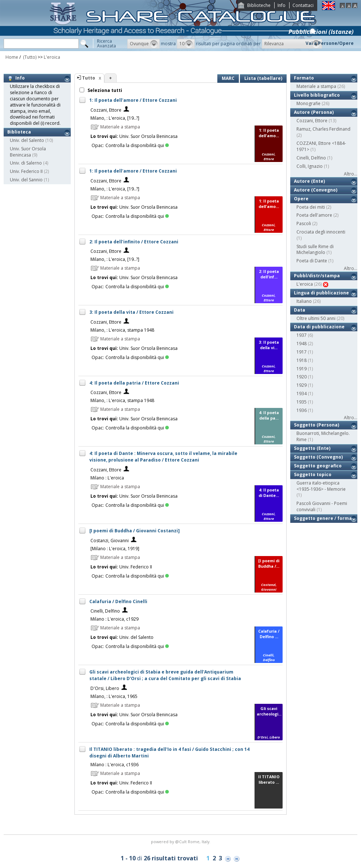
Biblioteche (259, 5)
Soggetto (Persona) (317, 425)
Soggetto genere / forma (323, 518)
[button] (143, 44)
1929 (302, 385)
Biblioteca (19, 132)
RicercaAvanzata (106, 43)
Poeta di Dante (312, 261)
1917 (302, 352)
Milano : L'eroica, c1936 (114, 765)
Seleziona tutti (104, 90)
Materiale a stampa (316, 86)
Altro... (351, 174)
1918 (302, 360)
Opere (301, 199)
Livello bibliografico (317, 95)
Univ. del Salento (27, 140)
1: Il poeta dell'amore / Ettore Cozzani (133, 100)
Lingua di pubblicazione (321, 293)
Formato (304, 78)
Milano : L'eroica (107, 478)
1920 (302, 377)
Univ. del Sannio (26, 180)
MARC (228, 78)
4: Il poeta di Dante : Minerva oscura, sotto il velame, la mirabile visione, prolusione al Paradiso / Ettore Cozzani (163, 457)
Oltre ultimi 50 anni (316, 318)
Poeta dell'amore (314, 215)
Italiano (304, 301)
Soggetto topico (313, 474)
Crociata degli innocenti (321, 232)
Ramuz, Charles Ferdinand (323, 129)
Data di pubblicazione (319, 327)
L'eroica (52, 57)
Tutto (89, 78)
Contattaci (303, 5)
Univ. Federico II (26, 171)
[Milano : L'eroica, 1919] (115, 549)
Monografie (308, 103)
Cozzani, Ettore (106, 110)
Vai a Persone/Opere (330, 43)
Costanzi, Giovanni (110, 541)
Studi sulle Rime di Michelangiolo (315, 250)
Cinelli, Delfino (105, 611)
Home (12, 57)
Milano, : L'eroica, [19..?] (115, 118)
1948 (302, 344)
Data (300, 310)
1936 (302, 410)
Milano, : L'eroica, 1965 (114, 696)
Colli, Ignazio (310, 166)
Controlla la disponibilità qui (137, 145)
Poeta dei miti (311, 207)
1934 (302, 394)
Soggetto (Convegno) (318, 457)
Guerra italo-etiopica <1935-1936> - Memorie (321, 486)
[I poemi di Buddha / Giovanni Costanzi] (135, 531)
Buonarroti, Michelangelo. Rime (323, 436)
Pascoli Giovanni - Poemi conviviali (322, 506)
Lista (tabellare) (263, 78)
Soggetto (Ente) (312, 448)
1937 (302, 335)
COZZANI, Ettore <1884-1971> (321, 146)
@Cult (181, 842)
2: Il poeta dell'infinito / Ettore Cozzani (134, 242)
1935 (302, 402)
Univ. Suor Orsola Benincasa (28, 152)
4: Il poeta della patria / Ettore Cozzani (134, 383)
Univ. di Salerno (26, 163)
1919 (302, 369)
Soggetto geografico (318, 466)
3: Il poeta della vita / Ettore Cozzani (131, 312)
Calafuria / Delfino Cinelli (118, 601)
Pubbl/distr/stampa (317, 276)
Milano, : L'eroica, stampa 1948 (122, 330)
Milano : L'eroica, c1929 (114, 619)
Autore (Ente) (309, 181)
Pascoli (304, 223)
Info (282, 5)
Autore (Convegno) (316, 190)
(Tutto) (29, 57)
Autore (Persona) (314, 112)
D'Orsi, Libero (105, 688)
